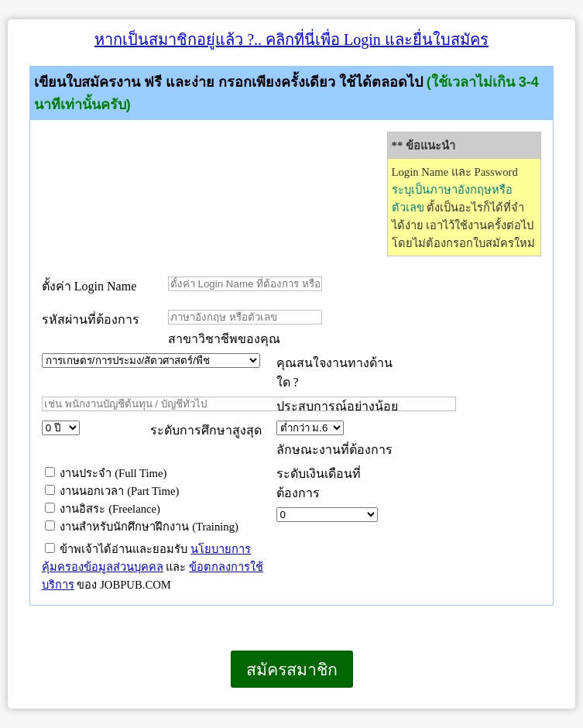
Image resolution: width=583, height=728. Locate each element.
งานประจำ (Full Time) (106, 473)
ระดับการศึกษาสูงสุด (206, 430)
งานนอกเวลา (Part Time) (112, 491)
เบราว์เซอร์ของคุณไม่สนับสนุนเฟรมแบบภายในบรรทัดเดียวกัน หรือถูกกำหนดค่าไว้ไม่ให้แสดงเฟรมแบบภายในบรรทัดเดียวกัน (8, 708)
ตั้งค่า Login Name (89, 286)
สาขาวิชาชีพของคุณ (224, 339)
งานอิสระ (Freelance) (103, 509)
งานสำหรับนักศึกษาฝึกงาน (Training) (142, 527)
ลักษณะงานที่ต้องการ (334, 450)
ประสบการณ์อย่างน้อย (339, 406)
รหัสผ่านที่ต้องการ (91, 319)
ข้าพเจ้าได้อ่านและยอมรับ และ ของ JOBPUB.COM (153, 567)
